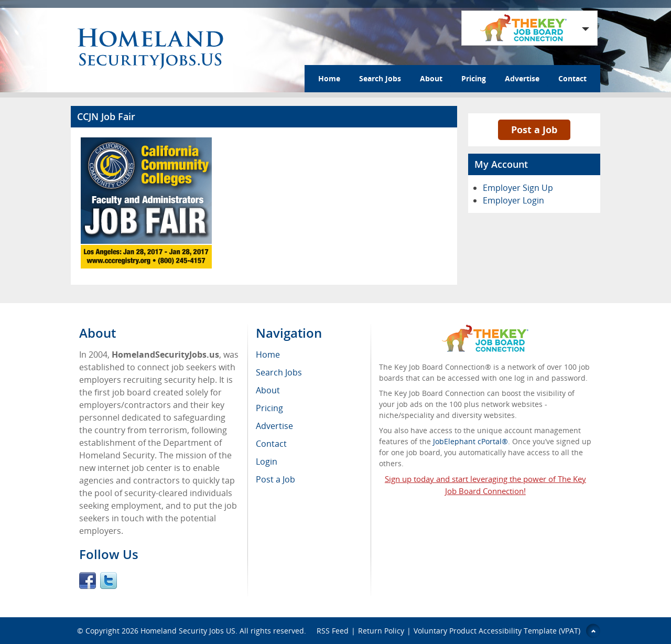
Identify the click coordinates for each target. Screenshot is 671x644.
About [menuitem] (268, 390)
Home (329, 78)
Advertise (522, 78)
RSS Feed (333, 631)
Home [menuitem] (268, 355)
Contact (572, 78)
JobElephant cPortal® (470, 441)
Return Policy (381, 631)
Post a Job (534, 130)
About (431, 78)
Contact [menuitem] (271, 444)
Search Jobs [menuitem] (279, 372)
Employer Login (513, 200)
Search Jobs (380, 78)
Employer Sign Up (518, 188)
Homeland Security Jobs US (188, 631)
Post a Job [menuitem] (275, 479)
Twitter (109, 581)
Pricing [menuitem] (269, 408)
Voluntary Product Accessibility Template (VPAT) (497, 631)
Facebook (88, 581)
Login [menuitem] (267, 461)
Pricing (474, 78)
